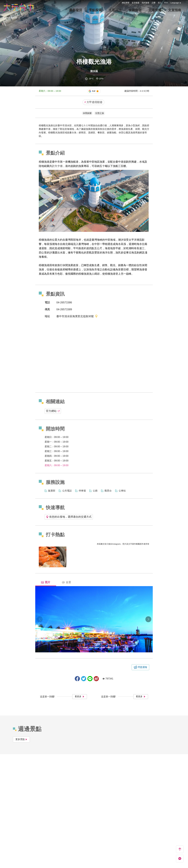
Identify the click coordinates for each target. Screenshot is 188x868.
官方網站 (53, 411)
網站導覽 (126, 3)
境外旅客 (146, 3)
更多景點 (21, 739)
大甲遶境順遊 (93, 102)
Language (175, 3)
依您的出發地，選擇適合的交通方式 (69, 517)
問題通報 (142, 667)
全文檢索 (136, 3)
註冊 (154, 3)
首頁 (4, 18)
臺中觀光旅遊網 (19, 7)
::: (119, 2)
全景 (67, 582)
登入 (160, 3)
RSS (166, 3)
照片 (46, 582)
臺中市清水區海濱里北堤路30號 (77, 317)
